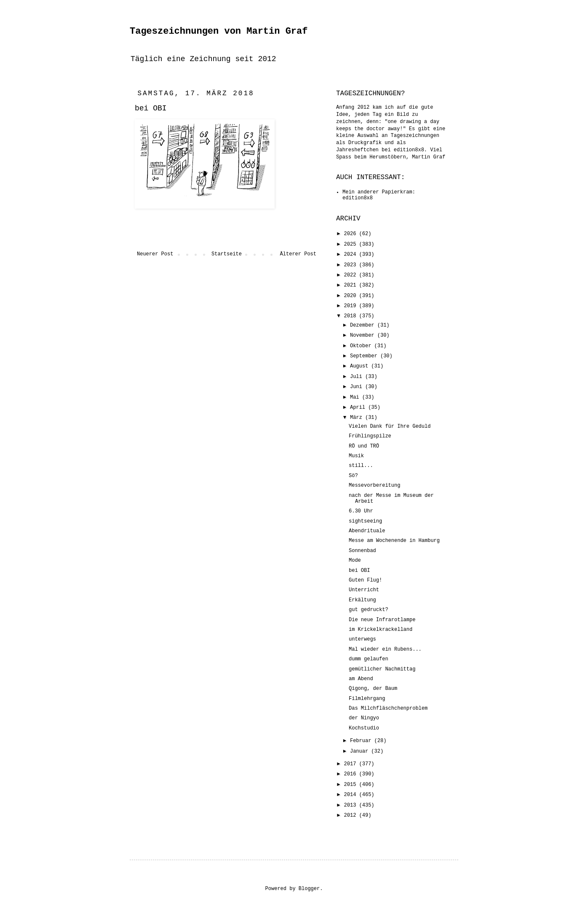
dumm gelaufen (369, 659)
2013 (352, 805)
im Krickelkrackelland (381, 630)
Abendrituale (367, 531)
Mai (356, 397)
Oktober (362, 346)
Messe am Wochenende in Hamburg (394, 541)
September (365, 356)
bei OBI (359, 571)
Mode (355, 560)
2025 (352, 244)
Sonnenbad (362, 551)
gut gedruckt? (369, 610)
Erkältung (362, 600)
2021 (352, 285)
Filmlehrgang (367, 699)
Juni (358, 387)
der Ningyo (364, 718)
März (358, 418)
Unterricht (364, 590)
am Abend (361, 679)
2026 (352, 234)
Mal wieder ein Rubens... (385, 649)
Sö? (353, 476)
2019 (352, 306)
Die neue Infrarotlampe (382, 620)
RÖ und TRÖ (364, 446)
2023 (352, 265)
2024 (352, 255)
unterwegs (362, 639)
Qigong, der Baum (373, 689)
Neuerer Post (155, 254)
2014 (352, 795)
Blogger (309, 889)
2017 (352, 764)
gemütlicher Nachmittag (382, 669)
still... (361, 466)
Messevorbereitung (374, 485)
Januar (361, 751)
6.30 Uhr (361, 511)
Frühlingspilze (370, 436)
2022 (352, 275)
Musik (356, 456)
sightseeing (365, 521)
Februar (362, 741)
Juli (358, 377)
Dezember (364, 325)
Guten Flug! (365, 580)
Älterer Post (298, 254)
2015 (352, 785)
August (361, 366)
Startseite (227, 254)
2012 (352, 815)
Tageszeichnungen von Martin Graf (219, 31)
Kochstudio (364, 728)
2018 (352, 316)
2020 (352, 296)
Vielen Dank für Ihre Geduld (390, 426)
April (359, 408)
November (364, 335)
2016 (352, 774)
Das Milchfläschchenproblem (388, 708)
